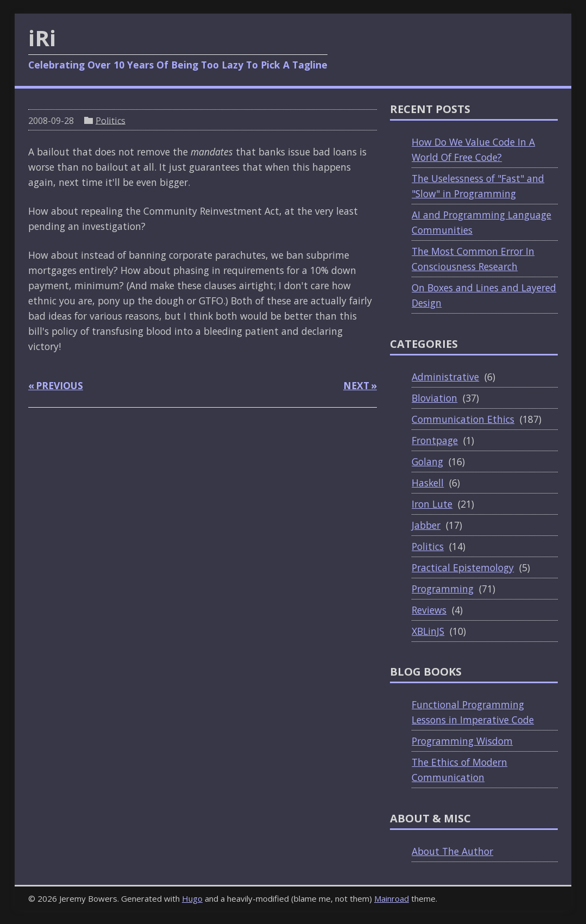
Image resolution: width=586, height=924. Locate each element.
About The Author (452, 851)
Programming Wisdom (462, 741)
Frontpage (435, 440)
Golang (427, 461)
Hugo (192, 898)
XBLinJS (428, 631)
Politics (111, 120)
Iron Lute (432, 504)
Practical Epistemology (463, 567)
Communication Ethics (463, 419)
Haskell (428, 483)
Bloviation (434, 398)
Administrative (445, 377)
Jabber (426, 525)
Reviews (429, 610)
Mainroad (392, 898)
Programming (443, 589)
